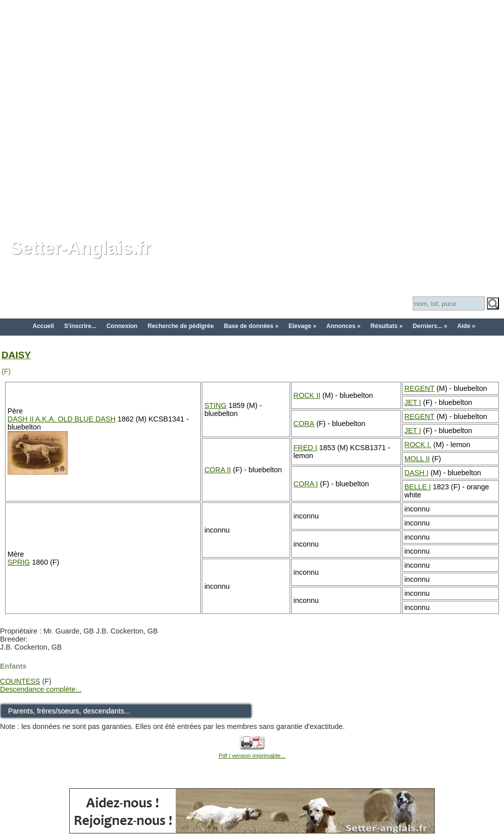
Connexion (122, 326)
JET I (413, 402)
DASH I (417, 473)
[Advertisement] (113, 113)
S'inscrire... (80, 326)
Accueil (43, 326)
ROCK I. (418, 445)
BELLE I (418, 487)
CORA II (218, 470)
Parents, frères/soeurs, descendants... (69, 711)
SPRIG (19, 562)
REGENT (420, 388)
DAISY (16, 355)
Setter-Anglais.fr (80, 248)
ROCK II (307, 395)
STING (215, 405)
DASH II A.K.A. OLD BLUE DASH (61, 419)
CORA (304, 424)
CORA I (306, 484)
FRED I (305, 448)
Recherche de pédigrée (181, 326)
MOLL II (417, 459)
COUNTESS (20, 681)
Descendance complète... (41, 689)
